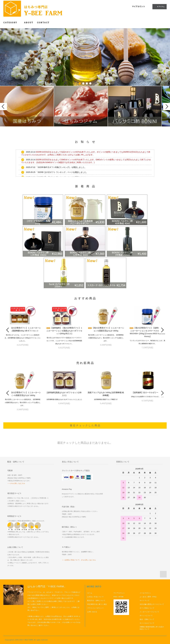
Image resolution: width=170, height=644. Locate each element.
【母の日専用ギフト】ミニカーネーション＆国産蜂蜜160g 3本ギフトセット (23, 329)
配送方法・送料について (96, 600)
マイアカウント (138, 6)
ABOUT (29, 23)
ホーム (90, 593)
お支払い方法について (95, 597)
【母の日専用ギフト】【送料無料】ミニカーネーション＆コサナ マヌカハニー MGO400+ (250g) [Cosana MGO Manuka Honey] (147, 332)
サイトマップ (145, 600)
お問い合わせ (92, 612)
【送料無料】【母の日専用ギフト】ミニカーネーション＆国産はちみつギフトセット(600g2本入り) (64, 331)
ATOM (121, 597)
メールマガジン (145, 593)
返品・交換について (147, 619)
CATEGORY (12, 23)
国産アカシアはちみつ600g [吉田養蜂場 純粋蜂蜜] (106, 394)
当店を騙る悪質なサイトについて (152, 604)
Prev (3, 107)
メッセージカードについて (149, 612)
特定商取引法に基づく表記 (97, 604)
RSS (115, 597)
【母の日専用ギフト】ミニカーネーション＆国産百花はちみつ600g (106, 329)
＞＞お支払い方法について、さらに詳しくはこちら (79, 560)
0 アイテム (159, 6)
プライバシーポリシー (95, 608)
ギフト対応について (147, 608)
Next (167, 107)
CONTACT (43, 23)
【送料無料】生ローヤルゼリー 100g (147, 393)
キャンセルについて (147, 623)
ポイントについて (146, 616)
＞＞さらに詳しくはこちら (16, 483)
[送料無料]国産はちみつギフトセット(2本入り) (64, 394)
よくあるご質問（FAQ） (149, 597)
